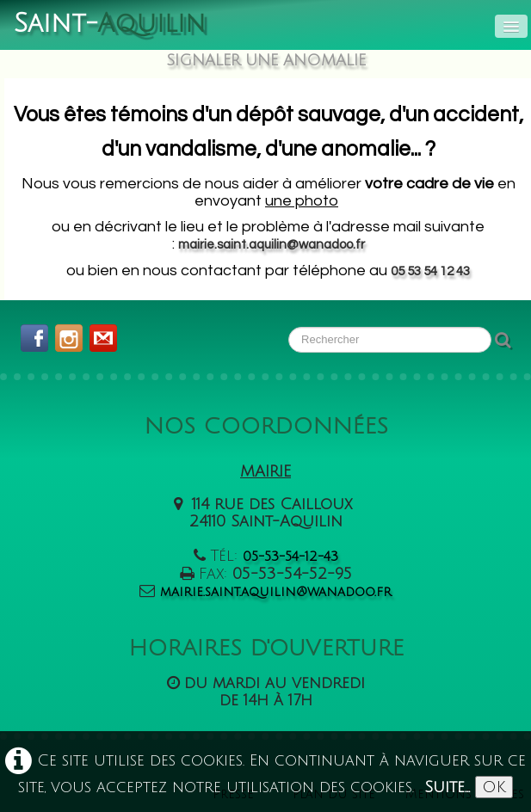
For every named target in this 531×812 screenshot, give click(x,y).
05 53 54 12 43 (430, 271)
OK (494, 787)
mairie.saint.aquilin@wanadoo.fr (272, 245)
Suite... (447, 787)
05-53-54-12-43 (290, 557)
